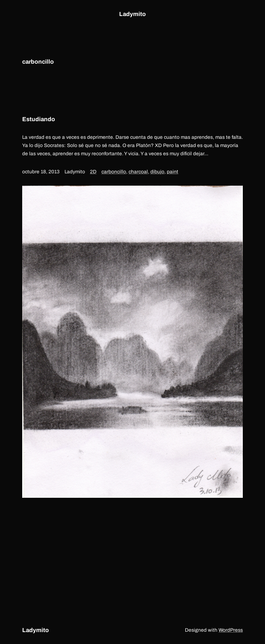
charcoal (138, 172)
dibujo (157, 172)
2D (93, 172)
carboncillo (114, 172)
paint (173, 172)
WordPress (231, 630)
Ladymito (132, 14)
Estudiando (39, 119)
